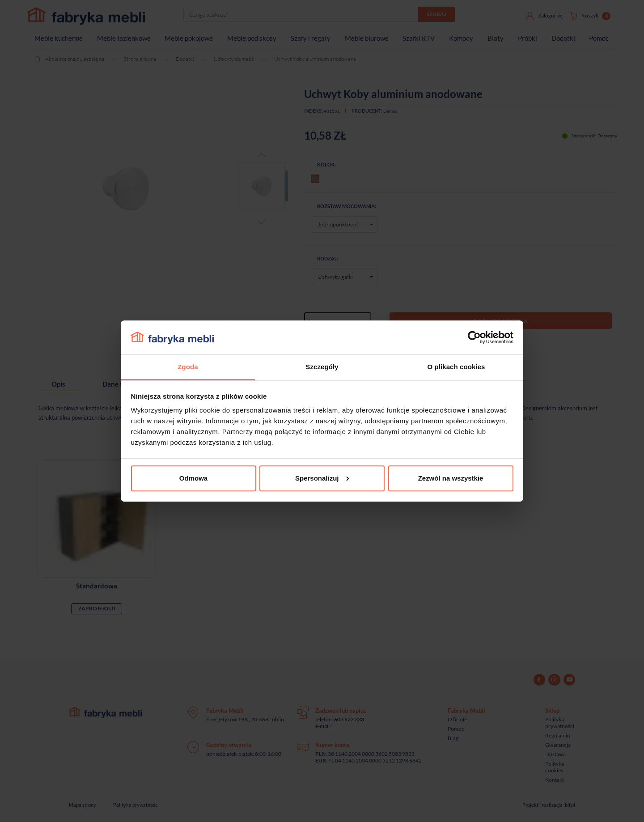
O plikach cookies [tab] (456, 367)
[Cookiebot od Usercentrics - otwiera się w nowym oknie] (474, 337)
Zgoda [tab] (188, 367)
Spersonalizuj (322, 478)
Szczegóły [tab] (322, 367)
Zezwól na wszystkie (451, 478)
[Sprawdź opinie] (9, 96)
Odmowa (193, 478)
